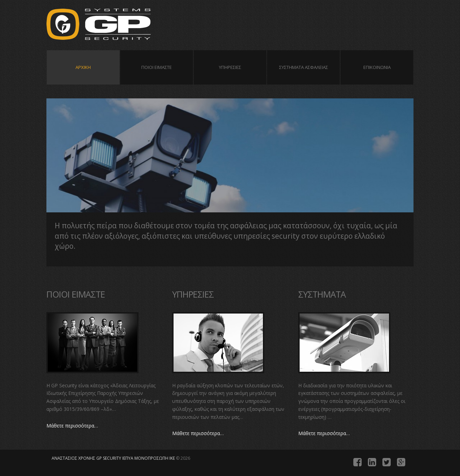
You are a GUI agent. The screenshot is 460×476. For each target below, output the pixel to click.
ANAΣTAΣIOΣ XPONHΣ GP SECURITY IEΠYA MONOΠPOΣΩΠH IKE (116, 25)
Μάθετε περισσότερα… (72, 426)
